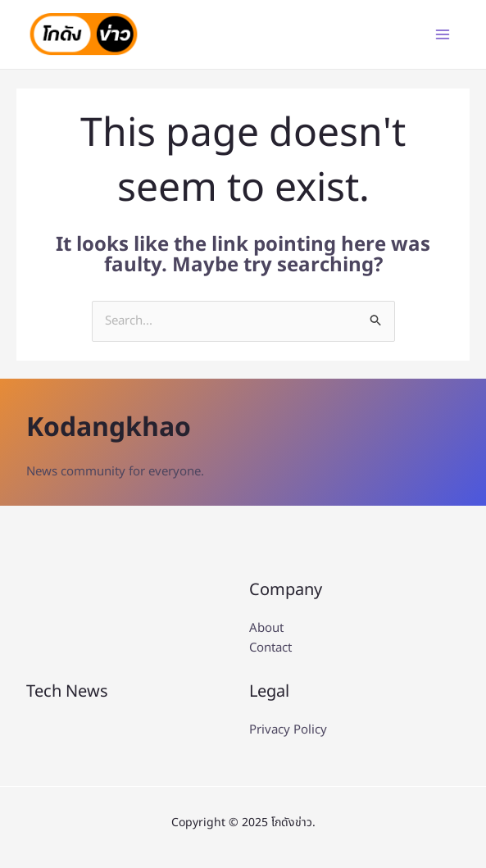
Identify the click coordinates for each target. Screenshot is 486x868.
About (266, 628)
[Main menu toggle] (443, 35)
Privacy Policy (288, 730)
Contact (270, 648)
